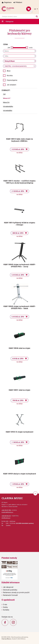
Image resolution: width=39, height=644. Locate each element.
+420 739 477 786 (6, 510)
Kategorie (10, 21)
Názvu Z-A (6, 102)
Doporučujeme (12, 80)
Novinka (10, 76)
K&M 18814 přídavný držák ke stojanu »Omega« (20, 224)
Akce (9, 71)
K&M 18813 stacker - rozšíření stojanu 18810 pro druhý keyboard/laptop (19, 182)
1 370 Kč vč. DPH (18, 484)
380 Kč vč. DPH (18, 233)
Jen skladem (11, 85)
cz (35, 9)
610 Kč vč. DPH (18, 359)
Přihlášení (19, 2)
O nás (5, 605)
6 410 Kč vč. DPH (18, 275)
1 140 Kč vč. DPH (18, 442)
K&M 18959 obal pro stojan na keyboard (20, 474)
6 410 (31, 48)
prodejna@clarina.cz (7, 512)
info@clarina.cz (6, 518)
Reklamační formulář (10, 595)
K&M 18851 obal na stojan (19, 390)
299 (9, 48)
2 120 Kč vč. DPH (18, 191)
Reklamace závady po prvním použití (16, 592)
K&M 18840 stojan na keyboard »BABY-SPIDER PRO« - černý (20, 266)
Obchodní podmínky (10, 590)
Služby (5, 607)
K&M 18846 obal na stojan (19, 348)
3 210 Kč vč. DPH (18, 149)
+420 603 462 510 (6, 516)
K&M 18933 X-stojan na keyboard (19, 432)
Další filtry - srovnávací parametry (16, 66)
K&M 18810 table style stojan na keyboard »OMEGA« (19, 140)
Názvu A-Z (7, 98)
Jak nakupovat (8, 587)
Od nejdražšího (8, 111)
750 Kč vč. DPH (18, 400)
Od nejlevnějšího (8, 106)
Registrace (8, 2)
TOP (4, 94)
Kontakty (6, 610)
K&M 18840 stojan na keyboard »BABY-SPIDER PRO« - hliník (20, 307)
